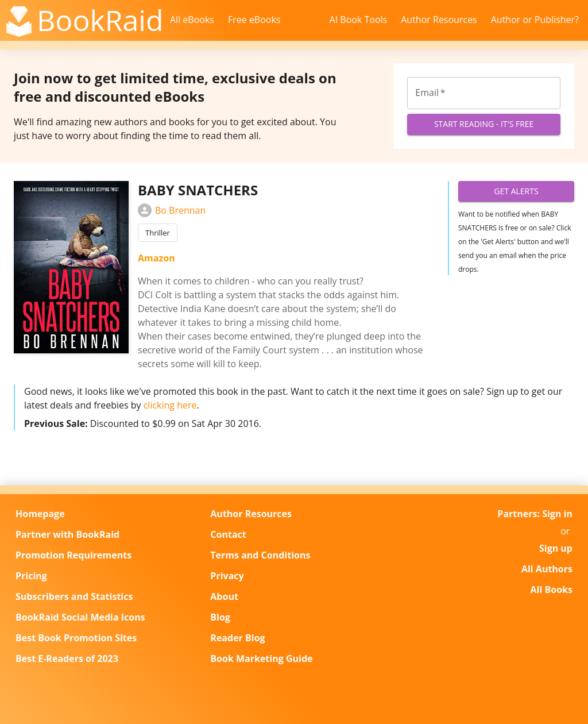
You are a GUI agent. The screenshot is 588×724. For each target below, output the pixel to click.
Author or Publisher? (535, 20)
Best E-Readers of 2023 (67, 658)
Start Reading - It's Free (484, 124)
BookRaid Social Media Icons (80, 617)
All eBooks (192, 20)
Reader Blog (237, 638)
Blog (220, 617)
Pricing (31, 576)
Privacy (227, 576)
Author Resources (439, 20)
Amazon (156, 258)
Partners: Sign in (535, 514)
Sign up (556, 548)
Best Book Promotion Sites (76, 638)
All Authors (547, 569)
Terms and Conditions (260, 555)
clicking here (170, 405)
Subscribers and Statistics (74, 596)
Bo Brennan (172, 210)
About (224, 596)
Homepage (40, 514)
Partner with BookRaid (67, 534)
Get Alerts (516, 192)
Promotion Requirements (73, 555)
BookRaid (100, 20)
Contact (228, 534)
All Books (552, 590)
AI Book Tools (359, 20)
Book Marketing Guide (261, 658)
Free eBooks (254, 20)
